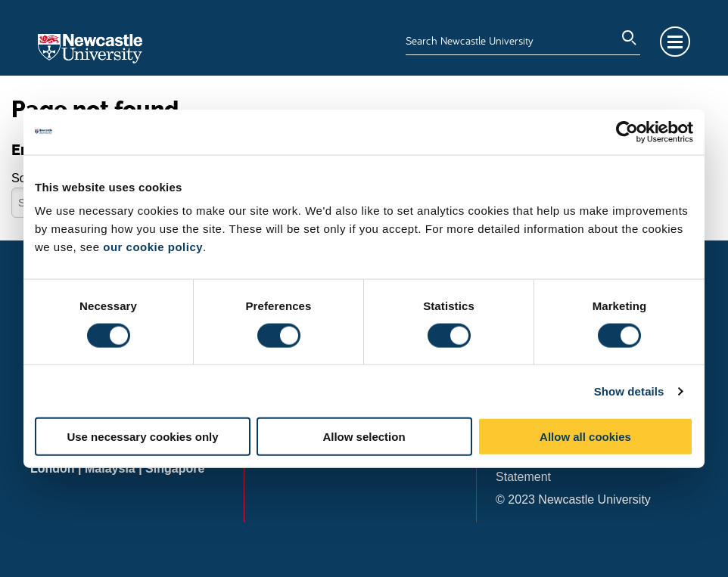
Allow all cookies (585, 437)
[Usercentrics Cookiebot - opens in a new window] (627, 132)
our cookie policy (153, 247)
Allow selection (364, 437)
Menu (675, 42)
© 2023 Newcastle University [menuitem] (573, 499)
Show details (629, 391)
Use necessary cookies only (142, 437)
